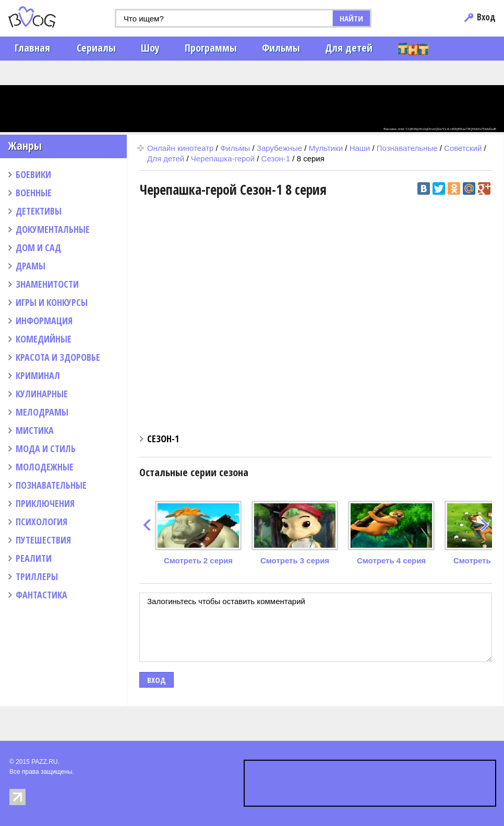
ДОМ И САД (38, 247)
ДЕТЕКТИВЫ (39, 211)
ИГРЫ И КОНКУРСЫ (52, 302)
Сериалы (96, 48)
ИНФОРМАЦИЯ (44, 321)
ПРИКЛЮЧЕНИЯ (45, 503)
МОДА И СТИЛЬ (46, 449)
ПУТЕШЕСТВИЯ (43, 540)
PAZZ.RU (44, 762)
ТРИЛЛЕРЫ (37, 576)
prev (147, 525)
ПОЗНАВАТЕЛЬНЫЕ (51, 485)
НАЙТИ (351, 18)
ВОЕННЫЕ (34, 193)
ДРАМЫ (31, 266)
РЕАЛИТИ (34, 558)
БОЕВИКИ (33, 174)
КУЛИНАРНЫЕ (42, 394)
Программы (211, 48)
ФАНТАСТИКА (41, 595)
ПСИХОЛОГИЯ (41, 522)
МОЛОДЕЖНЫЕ (45, 467)
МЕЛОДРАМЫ (42, 412)
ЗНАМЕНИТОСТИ (47, 284)
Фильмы (281, 48)
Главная (32, 48)
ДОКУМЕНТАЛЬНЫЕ (53, 229)
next (484, 525)
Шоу (150, 48)
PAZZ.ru (48, 17)
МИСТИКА (35, 430)
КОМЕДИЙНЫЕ (44, 339)
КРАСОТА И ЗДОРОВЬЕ (58, 357)
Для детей (349, 48)
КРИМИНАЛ (38, 375)
